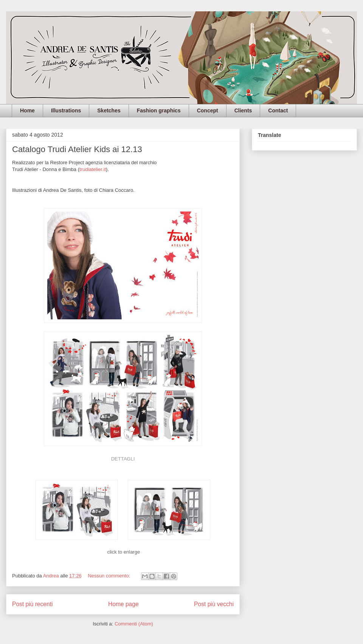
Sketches (109, 110)
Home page (123, 604)
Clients (243, 110)
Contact (278, 110)
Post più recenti (32, 604)
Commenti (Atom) (134, 624)
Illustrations (66, 110)
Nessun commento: (110, 576)
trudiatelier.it (93, 169)
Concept (208, 110)
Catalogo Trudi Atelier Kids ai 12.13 (77, 149)
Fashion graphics (159, 110)
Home (27, 110)
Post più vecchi (214, 604)
